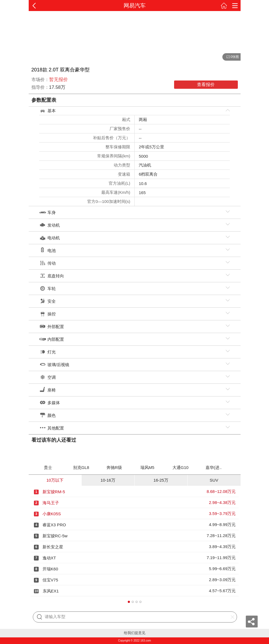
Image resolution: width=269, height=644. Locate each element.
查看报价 (206, 84)
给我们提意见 (135, 633)
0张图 (231, 57)
